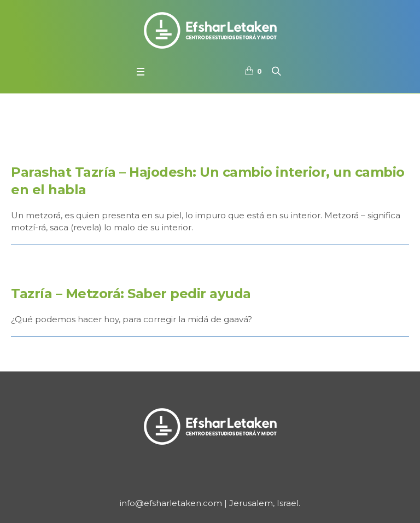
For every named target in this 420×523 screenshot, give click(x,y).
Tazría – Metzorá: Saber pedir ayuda (131, 294)
